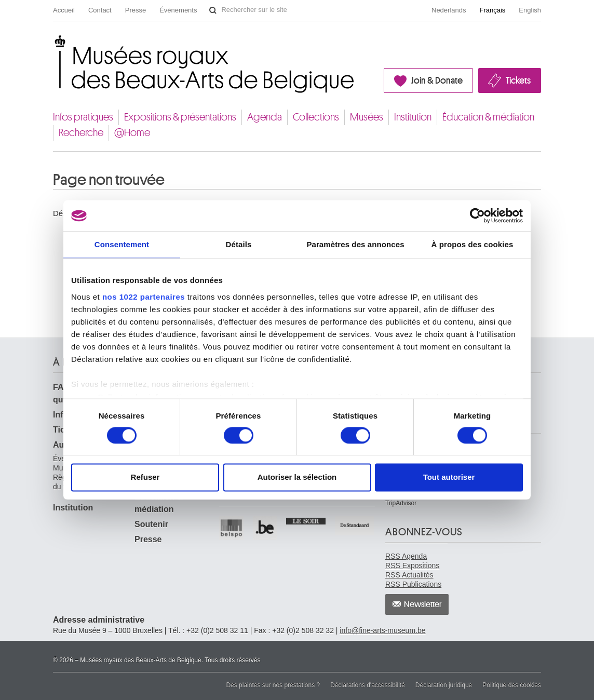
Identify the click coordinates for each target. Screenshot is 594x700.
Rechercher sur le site (213, 10)
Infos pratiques (83, 117)
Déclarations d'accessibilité (368, 685)
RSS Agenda (406, 556)
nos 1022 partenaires (144, 297)
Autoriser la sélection (297, 477)
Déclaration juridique (444, 685)
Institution (413, 117)
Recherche (81, 133)
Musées (367, 117)
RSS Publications (413, 584)
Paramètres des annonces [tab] (355, 244)
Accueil (64, 10)
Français (493, 10)
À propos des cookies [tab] (473, 244)
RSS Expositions (412, 566)
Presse (136, 10)
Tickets (518, 80)
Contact (100, 10)
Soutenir (151, 524)
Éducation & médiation (488, 117)
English (530, 10)
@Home (132, 133)
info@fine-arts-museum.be (382, 630)
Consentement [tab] (122, 244)
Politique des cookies (512, 685)
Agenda (265, 117)
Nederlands (449, 10)
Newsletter (423, 604)
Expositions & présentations (180, 117)
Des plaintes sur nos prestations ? (273, 685)
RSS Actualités (409, 575)
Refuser (145, 477)
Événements (178, 10)
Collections (316, 117)
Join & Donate (437, 80)
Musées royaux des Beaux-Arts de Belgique (54, 43)
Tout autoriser (449, 477)
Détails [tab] (239, 244)
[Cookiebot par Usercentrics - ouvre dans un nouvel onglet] (477, 216)
